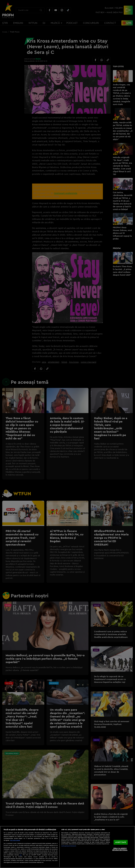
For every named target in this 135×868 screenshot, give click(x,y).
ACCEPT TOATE (121, 842)
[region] (67, 847)
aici (21, 855)
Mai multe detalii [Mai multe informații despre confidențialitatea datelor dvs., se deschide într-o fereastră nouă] (15, 840)
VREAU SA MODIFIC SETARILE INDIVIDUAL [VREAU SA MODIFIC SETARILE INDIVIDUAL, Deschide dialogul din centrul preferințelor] (120, 849)
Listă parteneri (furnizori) (69, 846)
